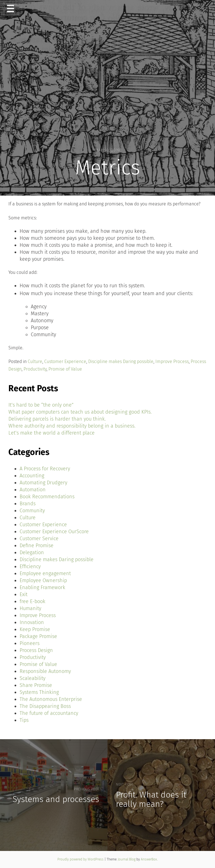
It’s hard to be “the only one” (41, 405)
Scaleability (32, 678)
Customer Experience (65, 361)
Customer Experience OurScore (54, 532)
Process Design (36, 650)
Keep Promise (35, 629)
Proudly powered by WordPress (81, 859)
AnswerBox (149, 859)
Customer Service (39, 539)
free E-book (32, 601)
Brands (28, 504)
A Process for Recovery (45, 469)
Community (32, 511)
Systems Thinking (39, 692)
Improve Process (172, 361)
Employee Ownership (43, 580)
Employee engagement (45, 573)
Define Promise (37, 546)
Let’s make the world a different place (52, 433)
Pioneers (30, 643)
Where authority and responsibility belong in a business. (72, 426)
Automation (33, 490)
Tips (24, 720)
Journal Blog (127, 859)
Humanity (30, 608)
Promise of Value (65, 369)
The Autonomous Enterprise (51, 699)
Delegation (32, 552)
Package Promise (38, 636)
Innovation (32, 622)
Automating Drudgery (43, 483)
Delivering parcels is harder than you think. (57, 419)
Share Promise (36, 685)
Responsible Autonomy (45, 671)
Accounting (32, 476)
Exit (24, 594)
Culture (35, 361)
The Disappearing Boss (45, 706)
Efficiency (30, 566)
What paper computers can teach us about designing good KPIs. (80, 412)
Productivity (35, 369)
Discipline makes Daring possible (121, 361)
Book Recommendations (47, 497)
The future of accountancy (49, 713)
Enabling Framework (42, 587)
